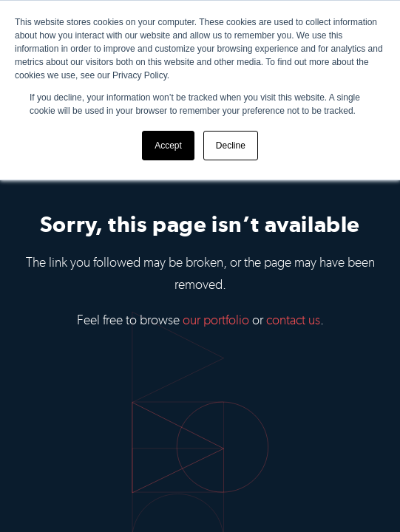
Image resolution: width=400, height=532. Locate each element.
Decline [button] (231, 146)
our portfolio (216, 320)
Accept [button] (168, 146)
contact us (293, 320)
